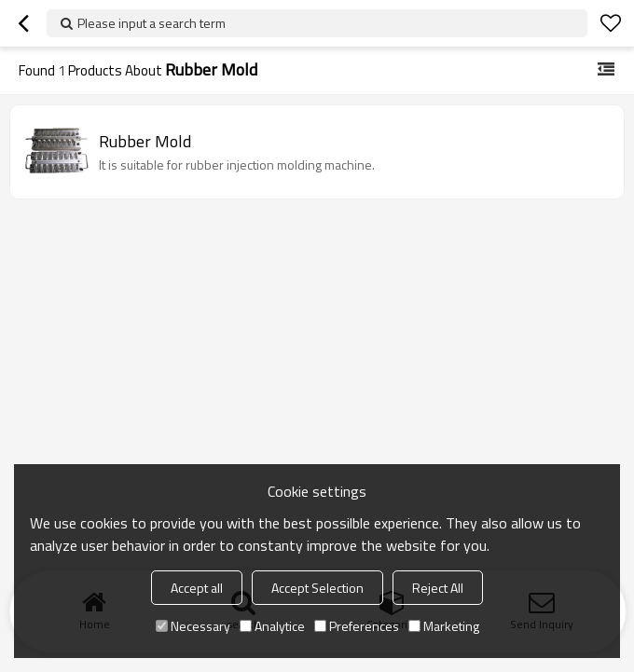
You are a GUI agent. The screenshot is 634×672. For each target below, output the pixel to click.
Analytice (272, 626)
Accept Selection (317, 588)
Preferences (357, 626)
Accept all (197, 588)
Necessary (193, 626)
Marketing (444, 626)
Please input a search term (152, 23)
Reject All (438, 588)
